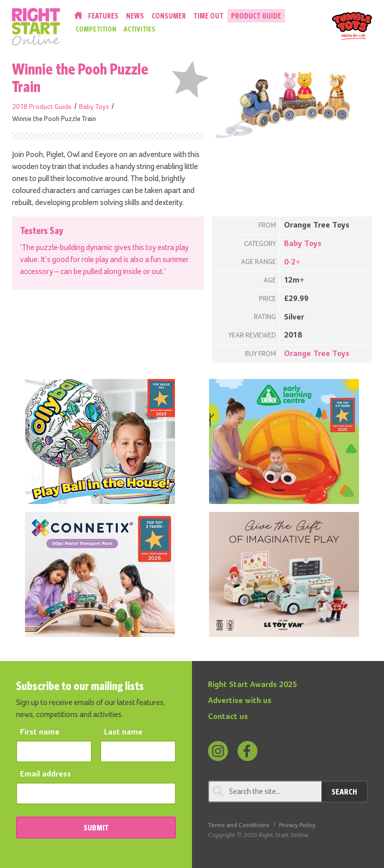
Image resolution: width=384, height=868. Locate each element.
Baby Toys (94, 107)
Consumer (169, 16)
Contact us (228, 717)
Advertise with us (240, 701)
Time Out (208, 16)
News (135, 16)
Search (344, 791)
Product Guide (256, 16)
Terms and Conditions (239, 825)
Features (103, 16)
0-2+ (292, 262)
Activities (139, 29)
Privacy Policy (297, 825)
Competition (96, 29)
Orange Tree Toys (317, 354)
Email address (45, 774)
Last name (123, 732)
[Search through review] (265, 791)
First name (40, 732)
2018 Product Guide (42, 107)
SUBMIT (96, 827)
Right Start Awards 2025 (252, 685)
